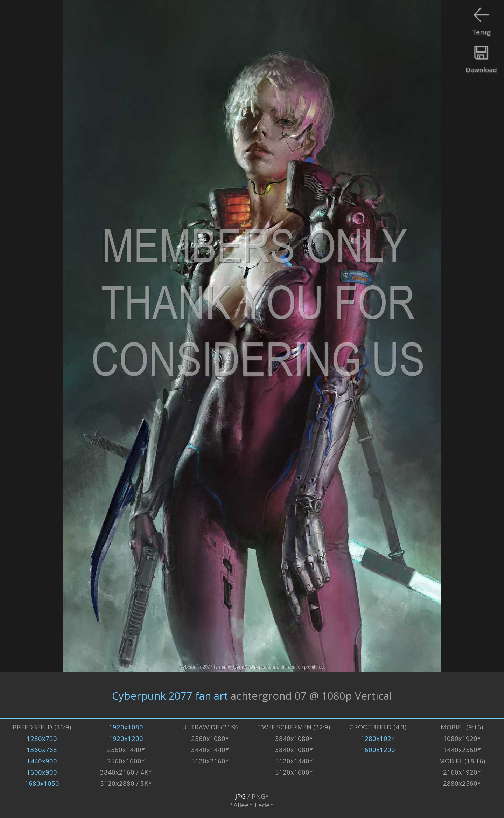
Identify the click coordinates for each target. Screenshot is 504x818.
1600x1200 (378, 750)
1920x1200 (126, 738)
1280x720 (42, 738)
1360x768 (42, 750)
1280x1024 (378, 738)
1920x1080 (126, 727)
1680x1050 (42, 783)
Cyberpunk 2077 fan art (170, 695)
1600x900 (42, 772)
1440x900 (42, 761)
